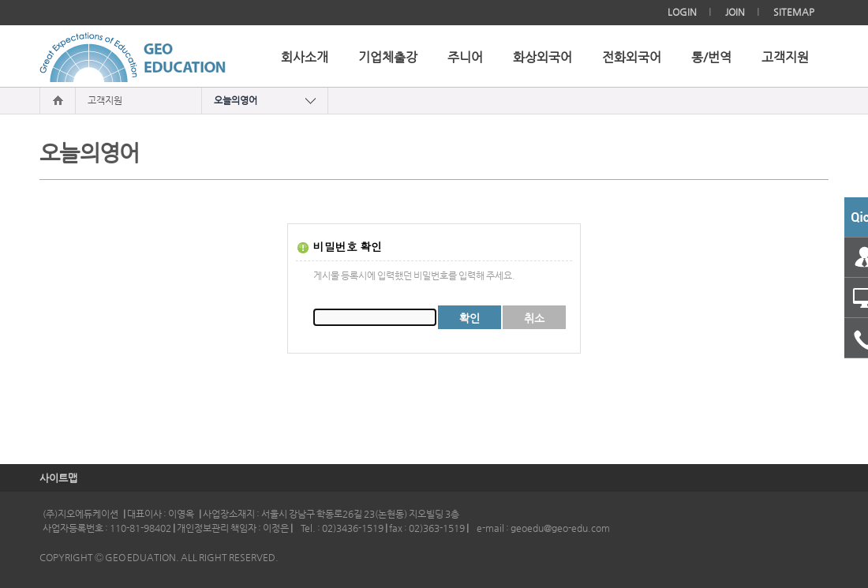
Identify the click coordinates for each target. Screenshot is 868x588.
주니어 (465, 58)
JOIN (735, 12)
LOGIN (682, 12)
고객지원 (785, 58)
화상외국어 (542, 58)
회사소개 (305, 58)
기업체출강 (388, 58)
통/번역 (711, 58)
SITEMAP (794, 12)
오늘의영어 (236, 100)
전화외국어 (632, 58)
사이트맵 (58, 478)
